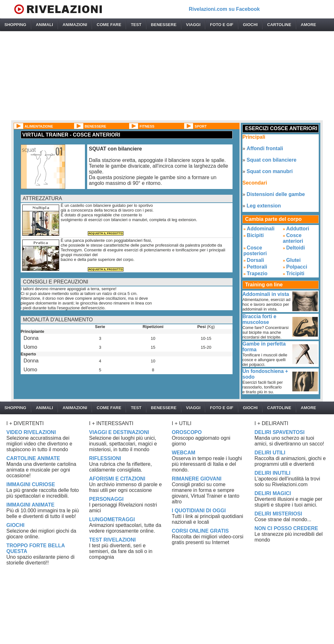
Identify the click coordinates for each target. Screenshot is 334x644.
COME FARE (109, 25)
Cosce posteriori (255, 251)
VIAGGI (193, 25)
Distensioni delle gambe (276, 194)
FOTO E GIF (222, 25)
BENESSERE (164, 25)
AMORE (309, 25)
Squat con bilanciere (271, 160)
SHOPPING (15, 25)
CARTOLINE (279, 25)
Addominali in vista (266, 294)
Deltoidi (296, 248)
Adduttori (298, 229)
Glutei (293, 260)
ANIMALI (45, 25)
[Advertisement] (167, 76)
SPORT (201, 126)
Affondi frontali (265, 148)
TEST (136, 25)
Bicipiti (255, 235)
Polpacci (297, 267)
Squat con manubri (270, 171)
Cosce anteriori (293, 238)
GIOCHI (250, 25)
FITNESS (147, 126)
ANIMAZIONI (75, 25)
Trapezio (257, 273)
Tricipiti (295, 273)
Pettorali (257, 267)
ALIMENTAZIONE (39, 126)
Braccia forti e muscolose (259, 319)
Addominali (261, 229)
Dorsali (255, 260)
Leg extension (264, 206)
